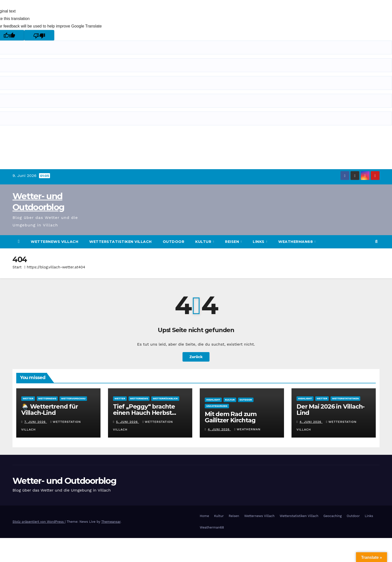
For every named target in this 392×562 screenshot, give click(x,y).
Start (17, 267)
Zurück (196, 357)
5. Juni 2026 (127, 422)
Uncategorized (217, 406)
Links (259, 242)
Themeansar (111, 522)
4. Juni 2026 (219, 429)
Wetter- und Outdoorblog (64, 481)
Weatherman (247, 429)
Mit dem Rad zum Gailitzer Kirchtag (231, 417)
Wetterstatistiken (345, 398)
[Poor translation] (39, 35)
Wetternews (47, 398)
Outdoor (174, 242)
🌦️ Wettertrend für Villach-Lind (50, 410)
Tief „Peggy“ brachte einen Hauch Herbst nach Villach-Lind (144, 413)
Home (204, 516)
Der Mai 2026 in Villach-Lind (330, 410)
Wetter (28, 398)
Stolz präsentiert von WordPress (39, 522)
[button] (376, 242)
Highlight (213, 400)
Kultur (204, 242)
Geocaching (333, 516)
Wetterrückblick (165, 398)
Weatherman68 (296, 242)
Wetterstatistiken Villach (120, 242)
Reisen (233, 242)
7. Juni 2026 (35, 422)
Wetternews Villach (54, 242)
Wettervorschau (73, 398)
